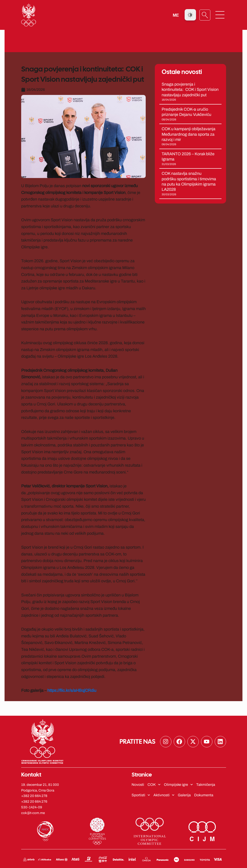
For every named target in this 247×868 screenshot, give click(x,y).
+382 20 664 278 (34, 796)
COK (154, 785)
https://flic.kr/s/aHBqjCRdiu (72, 690)
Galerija (184, 795)
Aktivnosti (164, 795)
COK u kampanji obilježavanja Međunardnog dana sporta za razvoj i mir (188, 134)
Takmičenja (206, 785)
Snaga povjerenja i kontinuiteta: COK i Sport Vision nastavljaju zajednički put (190, 89)
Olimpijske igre (178, 785)
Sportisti (141, 795)
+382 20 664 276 (34, 802)
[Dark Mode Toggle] (190, 15)
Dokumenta (204, 795)
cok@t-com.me (33, 813)
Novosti (138, 785)
